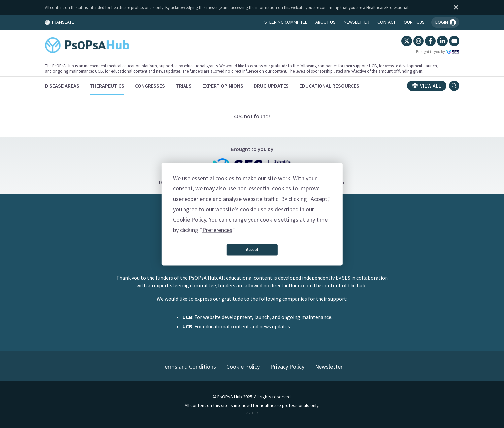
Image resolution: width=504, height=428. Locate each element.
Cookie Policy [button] (189, 219)
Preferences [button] (217, 230)
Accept (252, 250)
